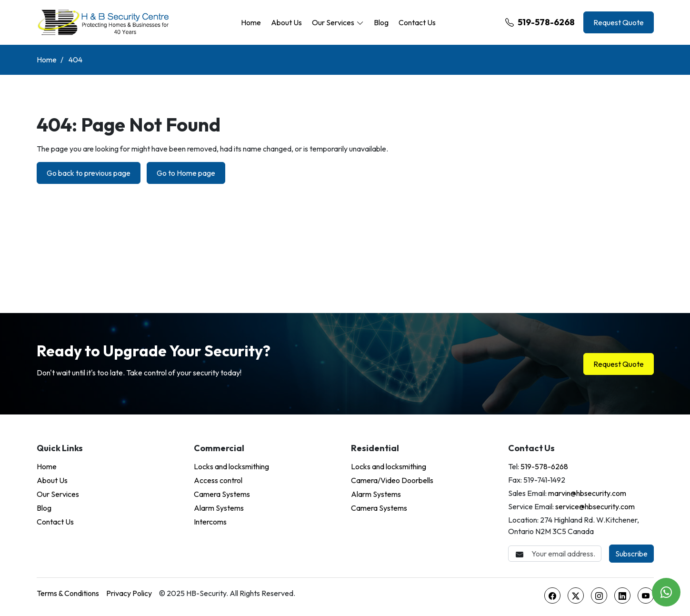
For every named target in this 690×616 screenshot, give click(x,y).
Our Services (333, 22)
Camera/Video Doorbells (392, 480)
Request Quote (619, 22)
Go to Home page (186, 173)
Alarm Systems (219, 508)
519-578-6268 (540, 22)
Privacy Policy (129, 593)
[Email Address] (555, 554)
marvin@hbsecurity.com (587, 493)
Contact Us (417, 22)
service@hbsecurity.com (595, 506)
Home (251, 22)
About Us (286, 22)
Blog (381, 22)
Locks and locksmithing (231, 466)
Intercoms (210, 522)
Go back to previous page (89, 173)
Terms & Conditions (68, 593)
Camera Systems (222, 494)
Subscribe (631, 554)
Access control (218, 480)
